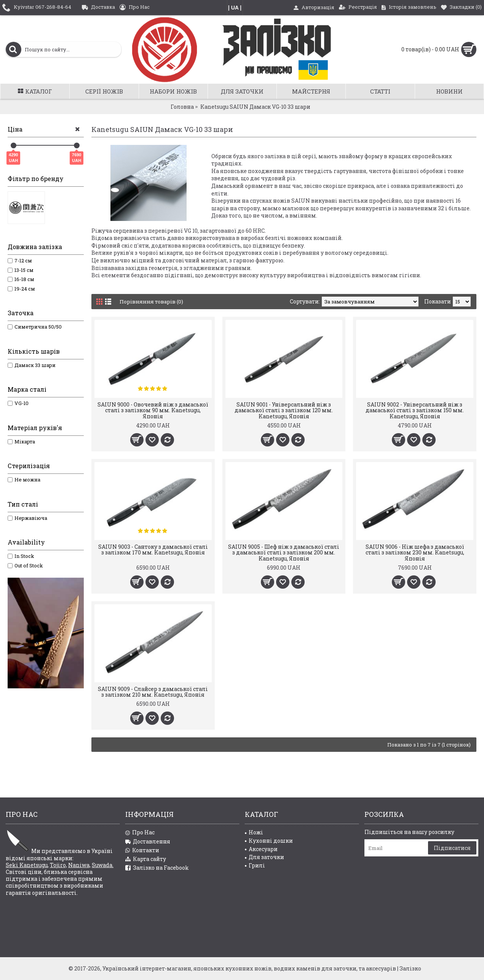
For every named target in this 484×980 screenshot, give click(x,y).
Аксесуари (261, 849)
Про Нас (140, 833)
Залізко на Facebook (157, 868)
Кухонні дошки (269, 841)
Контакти (142, 851)
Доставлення (148, 842)
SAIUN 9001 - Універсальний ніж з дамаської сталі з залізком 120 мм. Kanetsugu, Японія (284, 410)
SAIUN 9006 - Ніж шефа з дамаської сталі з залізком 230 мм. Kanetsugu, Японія (415, 553)
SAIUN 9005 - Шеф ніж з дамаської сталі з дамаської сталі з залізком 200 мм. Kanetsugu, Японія (284, 553)
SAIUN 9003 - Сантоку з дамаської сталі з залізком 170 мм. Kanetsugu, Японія (153, 550)
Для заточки (264, 857)
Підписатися (452, 848)
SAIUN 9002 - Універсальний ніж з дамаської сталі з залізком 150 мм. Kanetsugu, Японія (415, 410)
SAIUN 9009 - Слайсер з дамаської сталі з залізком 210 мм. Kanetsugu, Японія (153, 692)
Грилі (255, 865)
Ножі (254, 832)
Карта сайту (146, 859)
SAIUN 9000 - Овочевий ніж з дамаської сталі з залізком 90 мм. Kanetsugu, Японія (153, 410)
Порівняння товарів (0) (152, 301)
